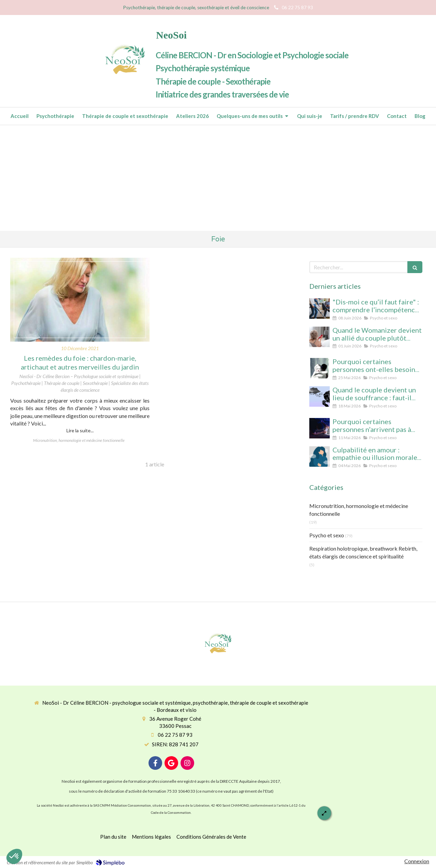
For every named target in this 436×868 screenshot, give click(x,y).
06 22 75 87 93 (175, 735)
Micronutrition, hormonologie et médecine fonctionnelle (359, 510)
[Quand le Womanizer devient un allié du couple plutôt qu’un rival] (320, 337)
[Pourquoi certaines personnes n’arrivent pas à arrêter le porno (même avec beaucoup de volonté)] (320, 428)
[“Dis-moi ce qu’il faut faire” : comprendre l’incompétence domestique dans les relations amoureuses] (320, 309)
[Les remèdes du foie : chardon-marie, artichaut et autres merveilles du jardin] (80, 300)
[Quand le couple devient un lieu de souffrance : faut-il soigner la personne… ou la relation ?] (320, 396)
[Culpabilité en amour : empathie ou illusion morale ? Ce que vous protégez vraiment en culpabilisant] (320, 457)
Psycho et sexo (327, 535)
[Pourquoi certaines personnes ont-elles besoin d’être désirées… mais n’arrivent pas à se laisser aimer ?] (320, 368)
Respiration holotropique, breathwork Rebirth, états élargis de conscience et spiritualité (363, 552)
